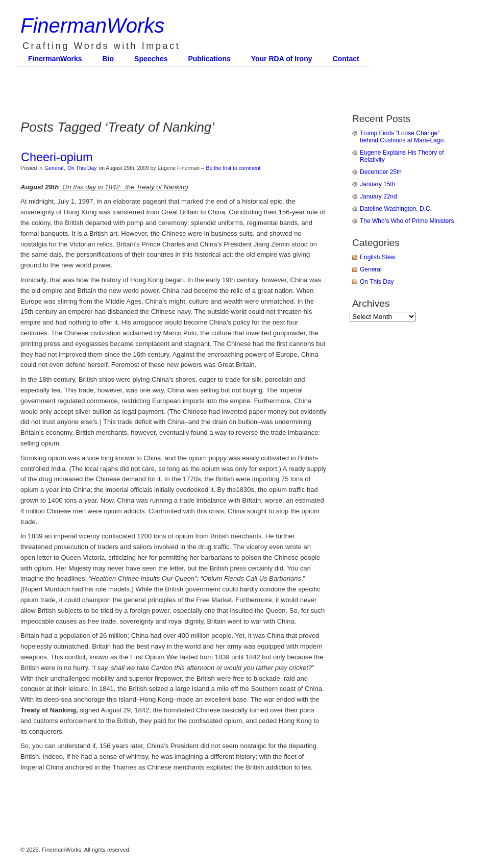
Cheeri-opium (57, 157)
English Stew (377, 257)
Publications (209, 59)
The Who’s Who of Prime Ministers (407, 221)
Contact (346, 59)
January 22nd (378, 196)
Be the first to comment (234, 168)
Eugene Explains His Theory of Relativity (402, 156)
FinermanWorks (92, 26)
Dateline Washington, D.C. (396, 209)
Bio (108, 59)
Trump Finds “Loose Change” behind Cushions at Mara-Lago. (402, 137)
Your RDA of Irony (282, 59)
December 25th (381, 172)
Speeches (151, 59)
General (54, 168)
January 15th (377, 184)
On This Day (82, 168)
